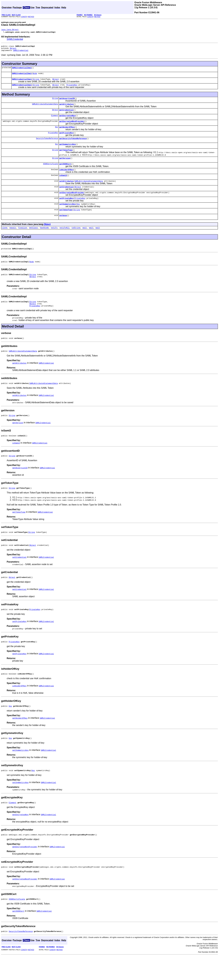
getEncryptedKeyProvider (72, 127)
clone (5, 240)
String (36, 82)
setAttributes (66, 191)
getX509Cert (65, 172)
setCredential (66, 197)
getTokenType (66, 157)
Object (13, 49)
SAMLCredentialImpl (22, 70)
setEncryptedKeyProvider (72, 203)
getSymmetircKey (67, 151)
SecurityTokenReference (47, 145)
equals (13, 240)
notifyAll (65, 240)
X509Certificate (51, 172)
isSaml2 (63, 184)
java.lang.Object (10, 30)
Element (55, 120)
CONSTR (24, 17)
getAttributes (66, 108)
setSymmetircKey (67, 215)
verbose (63, 228)
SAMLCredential (15, 40)
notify (54, 240)
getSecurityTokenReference (73, 145)
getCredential (66, 114)
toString (76, 240)
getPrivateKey (66, 139)
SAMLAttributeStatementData (45, 108)
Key (57, 133)
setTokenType (66, 221)
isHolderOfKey (66, 178)
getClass (33, 240)
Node (35, 76)
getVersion (65, 166)
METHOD (31, 17)
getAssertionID (67, 102)
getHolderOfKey (67, 133)
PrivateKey (72, 88)
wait (85, 240)
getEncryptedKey (67, 121)
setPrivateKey (66, 209)
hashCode (44, 240)
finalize (22, 240)
